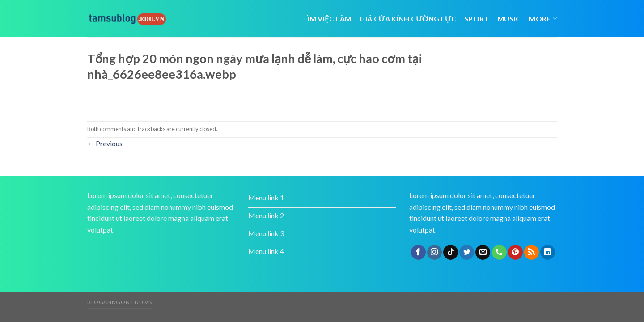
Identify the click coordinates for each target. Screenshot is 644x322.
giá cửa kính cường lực (408, 19)
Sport (477, 19)
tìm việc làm (327, 19)
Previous (105, 143)
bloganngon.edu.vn (120, 302)
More (543, 19)
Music (509, 19)
